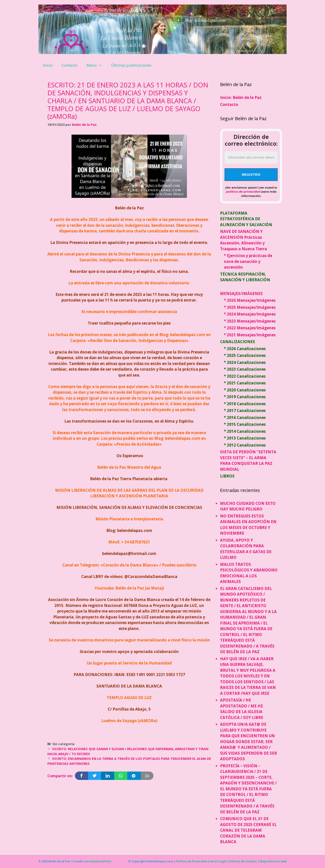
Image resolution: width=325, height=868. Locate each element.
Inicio (48, 65)
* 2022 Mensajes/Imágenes (250, 328)
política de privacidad (243, 192)
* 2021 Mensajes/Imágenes (250, 335)
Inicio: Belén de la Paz (241, 97)
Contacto (70, 65)
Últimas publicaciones (131, 65)
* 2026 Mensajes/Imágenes (250, 300)
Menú (97, 65)
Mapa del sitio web (273, 861)
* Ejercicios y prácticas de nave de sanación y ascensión (248, 261)
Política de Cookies (243, 861)
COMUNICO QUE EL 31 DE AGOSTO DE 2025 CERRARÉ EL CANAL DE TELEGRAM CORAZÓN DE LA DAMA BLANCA (248, 830)
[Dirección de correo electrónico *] (251, 158)
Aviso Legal (218, 861)
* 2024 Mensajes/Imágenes (250, 314)
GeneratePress (101, 861)
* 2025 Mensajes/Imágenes (250, 307)
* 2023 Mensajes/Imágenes (250, 321)
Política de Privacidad (192, 861)
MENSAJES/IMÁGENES (241, 294)
